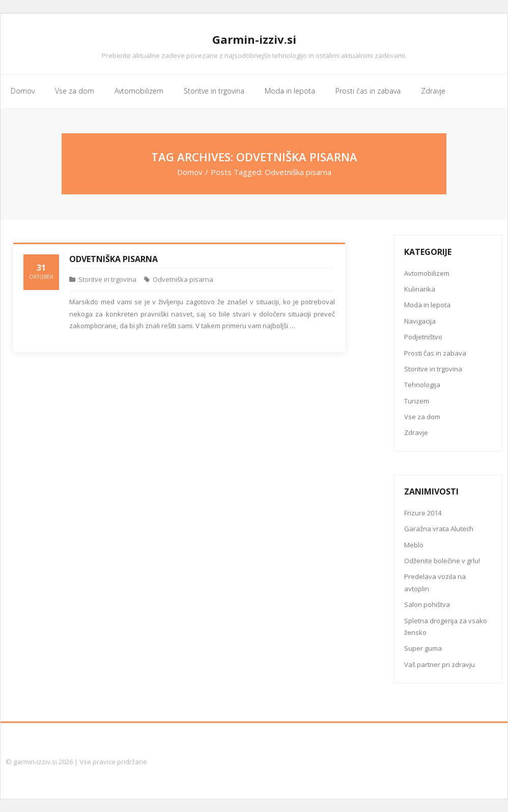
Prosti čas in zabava (435, 353)
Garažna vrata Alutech (439, 529)
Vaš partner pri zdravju (440, 664)
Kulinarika (420, 289)
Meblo (414, 545)
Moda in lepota (427, 305)
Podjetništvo (423, 337)
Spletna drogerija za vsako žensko (446, 627)
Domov (190, 172)
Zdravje (416, 432)
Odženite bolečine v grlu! (442, 561)
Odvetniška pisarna (114, 259)
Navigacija (420, 321)
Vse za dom (422, 417)
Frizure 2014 (423, 513)
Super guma (423, 648)
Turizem (417, 401)
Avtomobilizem (427, 273)
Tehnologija (422, 385)
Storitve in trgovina (107, 279)
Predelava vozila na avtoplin (435, 582)
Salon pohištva (427, 604)
